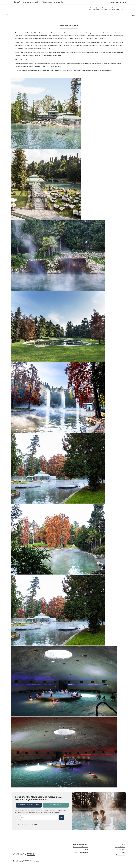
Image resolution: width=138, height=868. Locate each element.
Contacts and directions (80, 847)
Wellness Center (16, 14)
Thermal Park (5, 14)
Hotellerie (96, 9)
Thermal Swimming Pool (76, 14)
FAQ (86, 849)
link (60, 813)
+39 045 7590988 (31, 855)
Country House (51, 14)
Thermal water (120, 855)
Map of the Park (120, 847)
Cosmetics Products (56, 804)
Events (97, 14)
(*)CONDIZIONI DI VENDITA (28, 824)
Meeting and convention (80, 852)
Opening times (120, 849)
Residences (41, 14)
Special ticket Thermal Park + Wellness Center (29, 805)
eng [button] (133, 15)
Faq (102, 9)
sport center (89, 14)
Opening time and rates (112, 9)
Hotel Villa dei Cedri (29, 14)
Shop (90, 9)
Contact (105, 14)
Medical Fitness (62, 14)
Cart (122, 9)
